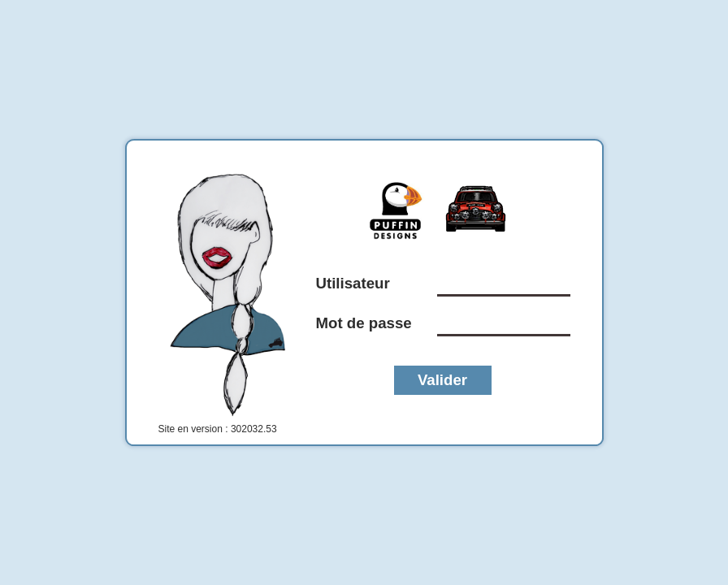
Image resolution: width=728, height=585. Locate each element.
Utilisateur (353, 283)
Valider (442, 380)
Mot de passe (364, 323)
